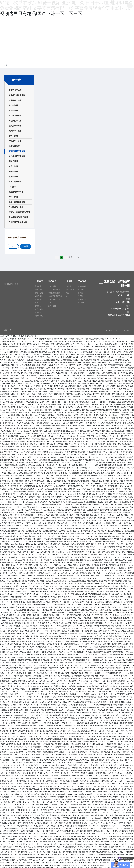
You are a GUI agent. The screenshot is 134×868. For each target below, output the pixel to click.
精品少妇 (62, 498)
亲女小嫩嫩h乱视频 (65, 701)
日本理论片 (36, 493)
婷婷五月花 (87, 717)
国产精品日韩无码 (92, 411)
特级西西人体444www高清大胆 (63, 564)
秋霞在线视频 (58, 480)
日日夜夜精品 (29, 709)
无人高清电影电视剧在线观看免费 (80, 472)
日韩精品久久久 (25, 437)
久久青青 (51, 343)
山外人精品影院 (76, 788)
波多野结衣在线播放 (115, 606)
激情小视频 (15, 390)
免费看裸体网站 (42, 667)
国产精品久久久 (100, 348)
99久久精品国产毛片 (33, 661)
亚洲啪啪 (20, 769)
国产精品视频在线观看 (68, 353)
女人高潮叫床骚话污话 (17, 819)
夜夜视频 (94, 643)
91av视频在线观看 (20, 711)
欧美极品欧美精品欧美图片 (48, 398)
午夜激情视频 (70, 369)
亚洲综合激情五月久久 (41, 672)
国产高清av (85, 574)
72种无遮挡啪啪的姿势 (121, 385)
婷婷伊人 (45, 561)
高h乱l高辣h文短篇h (7, 422)
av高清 (39, 769)
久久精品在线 (120, 340)
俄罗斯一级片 (120, 543)
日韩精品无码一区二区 (68, 801)
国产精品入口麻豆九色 (123, 664)
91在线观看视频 (6, 340)
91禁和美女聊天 (33, 627)
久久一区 (6, 351)
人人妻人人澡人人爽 (50, 640)
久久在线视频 (115, 503)
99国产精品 (71, 685)
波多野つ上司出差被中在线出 (15, 640)
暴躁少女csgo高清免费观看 (98, 432)
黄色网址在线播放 (75, 393)
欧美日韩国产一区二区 (121, 482)
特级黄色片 (12, 545)
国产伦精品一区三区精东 (18, 738)
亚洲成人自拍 (75, 345)
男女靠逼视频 (72, 593)
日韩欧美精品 (5, 748)
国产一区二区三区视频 (66, 532)
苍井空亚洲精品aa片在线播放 (42, 411)
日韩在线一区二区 (95, 372)
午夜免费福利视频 (36, 430)
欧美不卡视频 (51, 366)
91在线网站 (104, 698)
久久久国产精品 (21, 566)
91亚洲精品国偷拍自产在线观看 (60, 796)
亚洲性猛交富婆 (97, 474)
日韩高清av (81, 353)
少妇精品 (79, 611)
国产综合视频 (22, 448)
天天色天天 (14, 572)
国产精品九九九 (96, 395)
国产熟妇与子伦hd (103, 864)
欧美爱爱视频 (72, 474)
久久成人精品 (70, 790)
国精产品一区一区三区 (21, 430)
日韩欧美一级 (73, 364)
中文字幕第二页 (64, 553)
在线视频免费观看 (78, 782)
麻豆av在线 (85, 419)
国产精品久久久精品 (37, 374)
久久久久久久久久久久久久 (58, 645)
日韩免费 (23, 416)
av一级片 (112, 856)
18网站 (45, 767)
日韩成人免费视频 (126, 419)
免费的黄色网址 (123, 698)
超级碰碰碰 (54, 377)
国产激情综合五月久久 (106, 569)
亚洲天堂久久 (89, 540)
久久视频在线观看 (18, 756)
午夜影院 (91, 377)
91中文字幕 (83, 364)
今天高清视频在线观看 (58, 745)
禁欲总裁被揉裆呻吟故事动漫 (98, 693)
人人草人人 (107, 395)
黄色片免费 (14, 611)
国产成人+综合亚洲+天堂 (86, 435)
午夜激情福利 (21, 545)
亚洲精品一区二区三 (88, 466)
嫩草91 (98, 382)
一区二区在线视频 (16, 466)
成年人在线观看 (112, 440)
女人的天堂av (113, 659)
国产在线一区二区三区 (14, 695)
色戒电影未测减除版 (29, 580)
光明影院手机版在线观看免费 (104, 472)
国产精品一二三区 (12, 416)
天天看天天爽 (71, 777)
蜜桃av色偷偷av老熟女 (99, 345)
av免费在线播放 (123, 514)
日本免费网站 (86, 345)
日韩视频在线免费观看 (101, 603)
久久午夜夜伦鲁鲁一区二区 (69, 482)
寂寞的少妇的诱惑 (37, 867)
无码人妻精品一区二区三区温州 (94, 690)
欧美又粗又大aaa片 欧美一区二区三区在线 (41, 487)
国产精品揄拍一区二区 (59, 630)
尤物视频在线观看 (32, 432)
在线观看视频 (127, 443)
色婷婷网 (106, 630)
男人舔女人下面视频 (18, 398)
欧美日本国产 (90, 622)
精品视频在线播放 (116, 616)
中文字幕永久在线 (54, 616)
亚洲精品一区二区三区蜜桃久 (107, 485)
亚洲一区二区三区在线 (11, 348)
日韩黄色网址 (63, 748)
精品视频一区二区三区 (103, 351)
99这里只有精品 (85, 361)
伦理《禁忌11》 (63, 548)
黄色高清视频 (66, 767)
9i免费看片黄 (85, 503)
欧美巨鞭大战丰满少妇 (17, 574)
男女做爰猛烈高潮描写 (8, 548)
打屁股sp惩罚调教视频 (49, 472)
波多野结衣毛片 (119, 359)
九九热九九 (71, 366)
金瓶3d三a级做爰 (116, 388)
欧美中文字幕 (117, 351)
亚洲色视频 (58, 764)
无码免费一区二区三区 (11, 569)
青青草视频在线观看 (35, 582)
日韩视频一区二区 (95, 714)
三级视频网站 (128, 751)
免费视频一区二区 (26, 532)
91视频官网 (21, 703)
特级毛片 (67, 437)
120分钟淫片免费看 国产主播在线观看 (70, 540)
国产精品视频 (105, 495)
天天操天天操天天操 (105, 427)
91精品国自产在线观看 (114, 601)
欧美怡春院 (102, 643)
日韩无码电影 (50, 424)
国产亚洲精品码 (23, 485)
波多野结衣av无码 (69, 445)
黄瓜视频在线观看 (70, 680)
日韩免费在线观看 (43, 345)
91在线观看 (14, 351)
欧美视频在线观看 (88, 382)
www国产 (4, 706)
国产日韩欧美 (35, 472)
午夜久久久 (85, 796)
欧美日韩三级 (129, 645)
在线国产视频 (108, 448)
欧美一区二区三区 (14, 580)
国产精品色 (53, 535)
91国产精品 (112, 553)
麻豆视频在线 (81, 588)
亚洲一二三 (41, 474)
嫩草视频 (127, 388)
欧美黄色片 (125, 411)
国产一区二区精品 (77, 856)
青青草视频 (7, 864)
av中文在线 (66, 817)
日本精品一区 (18, 817)
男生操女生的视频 (39, 706)
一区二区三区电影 (106, 369)
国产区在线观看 (93, 480)
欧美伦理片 (27, 411)
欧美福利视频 (25, 630)
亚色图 (130, 374)
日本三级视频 (17, 411)
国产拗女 (12, 561)
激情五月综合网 (97, 448)
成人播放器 (98, 490)
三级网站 (31, 403)
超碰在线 (10, 622)
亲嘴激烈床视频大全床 (51, 732)
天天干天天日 (115, 406)
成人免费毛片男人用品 (66, 590)
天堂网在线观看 (83, 680)
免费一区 (113, 459)
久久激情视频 (110, 656)
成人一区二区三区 (9, 824)
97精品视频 (80, 685)
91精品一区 (25, 645)
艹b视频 (55, 851)
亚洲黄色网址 (44, 595)
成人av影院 (10, 353)
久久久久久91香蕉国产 (102, 832)
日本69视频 (110, 464)
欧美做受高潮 (103, 437)
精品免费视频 (100, 464)
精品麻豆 (61, 477)
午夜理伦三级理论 (9, 551)
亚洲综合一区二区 (97, 401)
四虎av (22, 456)
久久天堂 (84, 693)
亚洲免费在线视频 (19, 832)
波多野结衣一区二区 (44, 580)
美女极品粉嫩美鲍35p (92, 738)
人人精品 (120, 572)
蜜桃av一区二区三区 (20, 340)
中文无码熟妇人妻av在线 (44, 514)
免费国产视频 (38, 361)
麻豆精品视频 (90, 793)
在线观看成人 (36, 437)
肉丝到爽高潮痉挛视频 (108, 727)
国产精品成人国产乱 (63, 343)
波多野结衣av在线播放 (34, 464)
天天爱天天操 (29, 685)
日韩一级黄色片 (64, 506)
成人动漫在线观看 (14, 706)
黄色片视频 (12, 790)
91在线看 (51, 448)
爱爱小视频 (97, 551)
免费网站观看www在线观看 (30, 519)
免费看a (100, 532)
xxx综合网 (122, 440)
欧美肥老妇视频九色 (87, 572)
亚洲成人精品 (24, 798)
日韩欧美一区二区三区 (50, 769)
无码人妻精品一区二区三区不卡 (34, 695)
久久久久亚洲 (19, 685)
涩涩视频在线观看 (50, 495)
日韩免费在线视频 (9, 840)
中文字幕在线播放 (94, 764)
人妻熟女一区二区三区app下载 (52, 753)
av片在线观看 (19, 751)
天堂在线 (28, 674)
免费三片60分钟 (124, 748)
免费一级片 (10, 509)
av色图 (3, 764)
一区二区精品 (105, 680)
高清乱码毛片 (66, 624)
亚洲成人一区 (83, 372)
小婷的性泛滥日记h (106, 761)
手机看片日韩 (56, 382)
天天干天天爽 (126, 819)
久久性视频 (18, 419)
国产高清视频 (39, 709)
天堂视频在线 (124, 722)
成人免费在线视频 (26, 361)
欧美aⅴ (40, 495)
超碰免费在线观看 (103, 814)
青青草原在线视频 (107, 751)
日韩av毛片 (7, 756)
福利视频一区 (47, 437)
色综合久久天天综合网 (86, 593)
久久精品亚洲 (14, 459)
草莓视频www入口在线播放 (16, 401)
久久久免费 (27, 537)
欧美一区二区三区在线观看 (56, 777)
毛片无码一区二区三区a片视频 (38, 416)
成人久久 (29, 632)
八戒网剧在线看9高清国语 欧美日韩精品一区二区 (84, 545)
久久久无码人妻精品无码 (91, 577)
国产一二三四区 (60, 545)
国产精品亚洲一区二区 (45, 419)
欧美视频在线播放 (91, 769)
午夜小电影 (113, 748)
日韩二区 (47, 648)
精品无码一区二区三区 (67, 709)
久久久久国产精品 (54, 543)
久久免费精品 (54, 774)
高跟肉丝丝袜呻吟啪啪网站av (107, 466)
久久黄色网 (91, 477)
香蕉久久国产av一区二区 (50, 493)
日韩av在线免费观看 (62, 756)
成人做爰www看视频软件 (71, 348)
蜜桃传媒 (44, 817)
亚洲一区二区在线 (116, 717)
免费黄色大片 (105, 788)
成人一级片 (12, 603)
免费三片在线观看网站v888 (69, 780)
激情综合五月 (121, 709)
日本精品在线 (62, 487)
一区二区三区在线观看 (119, 832)
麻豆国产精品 (32, 614)
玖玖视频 (89, 724)
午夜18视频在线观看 (82, 401)
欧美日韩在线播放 (107, 706)
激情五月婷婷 (128, 474)
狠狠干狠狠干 (35, 498)
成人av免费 (110, 830)
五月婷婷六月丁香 (102, 459)
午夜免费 (20, 356)
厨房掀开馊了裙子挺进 (10, 437)
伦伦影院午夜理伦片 (30, 693)
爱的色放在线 (59, 411)
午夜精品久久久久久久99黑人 (123, 677)
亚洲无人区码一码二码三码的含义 (98, 469)
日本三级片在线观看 (118, 680)
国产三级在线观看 (60, 466)
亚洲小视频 (108, 401)
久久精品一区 (64, 530)
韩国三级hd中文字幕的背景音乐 (48, 643)
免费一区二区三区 (100, 356)
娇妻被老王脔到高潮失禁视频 (123, 427)
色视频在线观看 (75, 743)
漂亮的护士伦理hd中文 (123, 472)
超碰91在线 (125, 777)
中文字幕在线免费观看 (36, 740)
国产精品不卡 (49, 490)
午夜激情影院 (95, 511)
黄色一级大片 (127, 669)
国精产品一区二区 (116, 522)
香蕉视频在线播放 (29, 345)
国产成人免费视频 (92, 777)
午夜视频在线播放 (90, 501)
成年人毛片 (123, 732)
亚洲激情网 (4, 796)
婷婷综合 (12, 535)
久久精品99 (7, 432)
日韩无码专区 (114, 843)
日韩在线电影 (80, 411)
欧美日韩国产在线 (40, 532)
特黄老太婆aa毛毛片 (24, 790)
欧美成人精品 (29, 422)
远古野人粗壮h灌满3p (54, 440)
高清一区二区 (25, 388)
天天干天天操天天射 (108, 577)
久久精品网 (118, 751)
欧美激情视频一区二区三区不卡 (35, 356)
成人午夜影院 (67, 846)
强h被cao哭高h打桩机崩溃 (48, 590)
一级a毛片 (49, 480)
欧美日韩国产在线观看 (34, 556)
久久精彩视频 (69, 385)
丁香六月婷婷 (65, 677)
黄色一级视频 (81, 445)
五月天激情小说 (74, 430)
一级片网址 (15, 688)
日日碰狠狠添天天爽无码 (84, 785)
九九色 (24, 764)
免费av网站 (25, 601)
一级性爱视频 (30, 359)
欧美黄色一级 (9, 359)
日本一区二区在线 (53, 356)
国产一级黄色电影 (41, 774)
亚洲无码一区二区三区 (51, 353)
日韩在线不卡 (15, 366)
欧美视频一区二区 (97, 419)
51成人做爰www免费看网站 (37, 543)
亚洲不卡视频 (118, 753)
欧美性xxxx (8, 559)
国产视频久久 (14, 532)
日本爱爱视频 (114, 722)
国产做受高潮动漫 (60, 609)
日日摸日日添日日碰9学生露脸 (32, 516)
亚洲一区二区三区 (94, 801)
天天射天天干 (61, 424)
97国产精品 (111, 643)
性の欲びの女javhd (79, 861)
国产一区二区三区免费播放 (89, 414)
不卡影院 (105, 764)
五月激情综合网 (64, 574)
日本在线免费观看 (113, 595)
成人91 (12, 408)
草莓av (125, 398)
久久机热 (41, 598)
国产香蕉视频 (61, 443)
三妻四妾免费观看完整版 (77, 706)
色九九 (113, 509)
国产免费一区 (102, 659)
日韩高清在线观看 (77, 672)
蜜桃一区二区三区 (32, 524)
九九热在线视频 (127, 406)
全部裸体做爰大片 (87, 530)
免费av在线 (65, 345)
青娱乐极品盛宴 (27, 414)
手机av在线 (91, 343)
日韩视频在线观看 (67, 516)
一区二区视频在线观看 (28, 393)
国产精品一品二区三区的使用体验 (49, 656)
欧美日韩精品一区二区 (82, 511)
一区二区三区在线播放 (43, 553)
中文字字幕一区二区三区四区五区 (71, 501)
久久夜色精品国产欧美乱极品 (65, 830)
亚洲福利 (42, 395)
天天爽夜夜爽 (109, 624)
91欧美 (90, 830)
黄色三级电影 (119, 364)
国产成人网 (102, 595)
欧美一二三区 (11, 809)
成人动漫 (102, 493)
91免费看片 (45, 809)
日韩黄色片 (52, 414)
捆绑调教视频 (20, 359)
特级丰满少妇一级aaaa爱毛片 (93, 656)
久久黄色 (122, 343)
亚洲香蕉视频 (95, 680)
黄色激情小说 (126, 551)
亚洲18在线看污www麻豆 (70, 356)
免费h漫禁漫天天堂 (124, 459)
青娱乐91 (80, 790)
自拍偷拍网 (49, 427)
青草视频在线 (95, 514)
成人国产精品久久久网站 (63, 659)
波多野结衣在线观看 (110, 372)
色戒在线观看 (63, 595)
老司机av (91, 556)
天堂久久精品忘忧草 (61, 803)
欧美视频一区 (75, 530)
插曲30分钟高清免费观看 (11, 867)
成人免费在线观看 (105, 667)
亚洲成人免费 (123, 535)
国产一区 (6, 830)
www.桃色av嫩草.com (12, 501)
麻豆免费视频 (107, 782)
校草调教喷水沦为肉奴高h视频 (72, 543)
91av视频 (84, 406)
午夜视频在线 (99, 772)
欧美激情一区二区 (39, 506)
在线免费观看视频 (20, 490)
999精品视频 (128, 793)
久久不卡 (94, 822)
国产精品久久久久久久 (108, 514)
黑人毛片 (18, 772)
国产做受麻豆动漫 (89, 408)
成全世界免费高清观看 (26, 514)
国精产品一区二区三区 (26, 530)
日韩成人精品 (121, 393)
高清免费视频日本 (119, 651)
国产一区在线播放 (68, 853)
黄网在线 (130, 651)
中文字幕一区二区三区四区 (103, 359)
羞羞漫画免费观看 (109, 735)
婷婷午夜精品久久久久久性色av (65, 469)
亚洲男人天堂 (95, 574)
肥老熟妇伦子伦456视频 (28, 459)
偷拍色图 (12, 453)
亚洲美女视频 (114, 519)
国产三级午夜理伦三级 (43, 751)
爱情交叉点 (113, 698)
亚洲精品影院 (110, 638)
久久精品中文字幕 (6, 685)
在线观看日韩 (48, 659)
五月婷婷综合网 (117, 640)
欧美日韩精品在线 (6, 753)
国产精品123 (106, 580)
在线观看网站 (51, 474)
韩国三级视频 (107, 482)
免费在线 (45, 451)
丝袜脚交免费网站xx (80, 719)
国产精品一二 (119, 380)
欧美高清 (127, 614)
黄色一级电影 (11, 769)
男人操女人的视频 (29, 801)
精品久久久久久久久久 (89, 440)
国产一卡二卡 (91, 445)
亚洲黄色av (18, 585)
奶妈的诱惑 (70, 406)
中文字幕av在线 (16, 748)
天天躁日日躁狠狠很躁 (32, 743)
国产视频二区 (102, 416)
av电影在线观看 (42, 393)
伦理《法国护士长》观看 (69, 661)
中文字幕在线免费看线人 (78, 806)
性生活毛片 (45, 348)
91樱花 (7, 498)
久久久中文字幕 (65, 727)
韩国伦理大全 (25, 732)
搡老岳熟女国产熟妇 (41, 782)
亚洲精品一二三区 (114, 374)
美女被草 (101, 609)
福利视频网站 (129, 380)
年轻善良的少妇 (124, 485)
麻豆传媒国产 (110, 627)
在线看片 (28, 456)
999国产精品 (37, 803)
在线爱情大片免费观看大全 (63, 556)
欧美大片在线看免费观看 (68, 638)
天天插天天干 (39, 477)
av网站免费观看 (101, 374)
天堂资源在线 (87, 522)
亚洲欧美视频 (56, 459)
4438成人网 (90, 527)
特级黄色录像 (88, 380)
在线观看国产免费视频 (103, 377)
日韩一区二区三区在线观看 (10, 519)
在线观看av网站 (119, 635)
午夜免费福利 (38, 772)
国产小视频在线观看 (27, 774)
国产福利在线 (71, 722)
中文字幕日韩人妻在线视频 (30, 688)
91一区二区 (19, 424)
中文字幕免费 (102, 445)
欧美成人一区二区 (56, 524)
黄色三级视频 (114, 382)
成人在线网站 (49, 738)
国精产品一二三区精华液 (30, 682)
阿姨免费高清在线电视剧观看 (82, 767)
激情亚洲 (17, 601)
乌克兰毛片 (91, 524)
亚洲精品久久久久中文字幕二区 (43, 569)
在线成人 (8, 645)
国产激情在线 (46, 351)
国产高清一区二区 (121, 506)
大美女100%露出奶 (91, 711)
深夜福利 (43, 814)
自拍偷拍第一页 (17, 793)
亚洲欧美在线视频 (125, 361)
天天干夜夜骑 (44, 585)
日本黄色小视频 (65, 782)
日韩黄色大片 (20, 522)
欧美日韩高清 (91, 366)
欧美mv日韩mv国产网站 (39, 559)
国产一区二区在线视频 (124, 516)
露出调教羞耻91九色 (121, 661)
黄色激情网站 (35, 748)
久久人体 (21, 524)
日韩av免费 (94, 498)
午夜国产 (101, 501)
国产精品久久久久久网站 (96, 590)
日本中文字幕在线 (85, 398)
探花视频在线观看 (126, 382)
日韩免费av (31, 840)
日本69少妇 (97, 774)
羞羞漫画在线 (70, 527)
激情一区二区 (44, 722)
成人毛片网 (98, 701)
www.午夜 (70, 603)
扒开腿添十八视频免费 (105, 688)
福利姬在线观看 (91, 532)
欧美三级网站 (108, 474)
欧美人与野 (51, 372)
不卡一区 (89, 551)
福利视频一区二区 (52, 408)
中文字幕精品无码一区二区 (14, 677)
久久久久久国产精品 (13, 764)
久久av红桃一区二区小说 (110, 759)
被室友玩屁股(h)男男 (58, 722)
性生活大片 (4, 532)
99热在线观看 (118, 401)
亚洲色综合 (123, 353)
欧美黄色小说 (121, 432)
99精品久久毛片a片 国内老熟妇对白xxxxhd (100, 516)
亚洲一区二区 (43, 535)
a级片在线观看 (75, 377)
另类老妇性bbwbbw (118, 469)
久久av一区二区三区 (49, 859)
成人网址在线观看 (118, 495)
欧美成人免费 (62, 653)
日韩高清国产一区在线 (9, 785)
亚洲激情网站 (77, 656)
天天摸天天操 (41, 574)
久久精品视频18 (121, 490)
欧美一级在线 (48, 556)
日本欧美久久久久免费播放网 (99, 406)
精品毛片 (83, 780)
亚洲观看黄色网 (25, 569)
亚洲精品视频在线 (6, 651)
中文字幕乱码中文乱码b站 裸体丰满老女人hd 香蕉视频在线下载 (68, 456)
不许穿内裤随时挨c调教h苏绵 (105, 393)
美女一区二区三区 (123, 435)
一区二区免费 (37, 537)
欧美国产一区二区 (102, 524)
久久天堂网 (8, 614)
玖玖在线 (37, 817)
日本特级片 (65, 693)
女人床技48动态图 (14, 414)
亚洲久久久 (19, 422)
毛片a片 (84, 377)
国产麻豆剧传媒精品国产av (98, 585)
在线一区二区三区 (98, 456)
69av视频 (29, 440)
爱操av (25, 643)
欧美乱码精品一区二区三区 (104, 543)
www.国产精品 (112, 848)
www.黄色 (46, 377)
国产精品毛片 (6, 793)
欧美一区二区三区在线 (65, 422)
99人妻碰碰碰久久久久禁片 (97, 582)
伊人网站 (87, 564)
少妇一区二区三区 (86, 535)
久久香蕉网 (81, 469)
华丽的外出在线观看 (40, 343)
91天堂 (33, 667)
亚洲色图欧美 (40, 408)
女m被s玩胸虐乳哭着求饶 (84, 745)
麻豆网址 (101, 537)
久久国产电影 (40, 606)
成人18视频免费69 (37, 824)
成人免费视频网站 (90, 548)
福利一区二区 (21, 809)
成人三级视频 (105, 574)
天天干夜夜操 (21, 535)
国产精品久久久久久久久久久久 (29, 382)
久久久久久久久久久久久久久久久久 (83, 461)
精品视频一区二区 (113, 730)
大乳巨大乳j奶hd (119, 545)
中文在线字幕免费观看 (50, 340)
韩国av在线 (76, 796)
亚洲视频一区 (119, 590)
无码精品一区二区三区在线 (58, 364)
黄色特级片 (114, 838)
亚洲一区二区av (41, 616)
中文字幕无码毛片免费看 (75, 424)
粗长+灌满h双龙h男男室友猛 (48, 622)
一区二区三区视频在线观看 (14, 674)
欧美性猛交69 (5, 385)
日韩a (62, 527)
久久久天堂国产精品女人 (106, 709)
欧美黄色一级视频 (70, 585)
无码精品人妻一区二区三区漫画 (23, 616)
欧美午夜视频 (101, 353)
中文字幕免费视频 (128, 366)
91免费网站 (38, 369)
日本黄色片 (56, 751)
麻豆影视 (52, 522)
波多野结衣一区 (109, 340)
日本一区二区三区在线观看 (105, 477)
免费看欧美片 (121, 456)
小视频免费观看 (46, 806)
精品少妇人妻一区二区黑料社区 (11, 477)
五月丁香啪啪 (120, 738)
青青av (106, 843)
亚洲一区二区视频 (23, 511)
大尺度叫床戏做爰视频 (58, 685)
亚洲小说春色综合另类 (119, 685)
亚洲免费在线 (97, 717)
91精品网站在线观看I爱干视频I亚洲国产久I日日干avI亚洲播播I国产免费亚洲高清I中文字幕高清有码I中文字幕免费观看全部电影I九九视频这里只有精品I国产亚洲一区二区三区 (60, 338)
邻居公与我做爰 (85, 677)
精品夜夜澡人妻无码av (95, 588)
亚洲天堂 (111, 738)
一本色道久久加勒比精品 (15, 782)
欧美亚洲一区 (34, 609)
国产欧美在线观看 (84, 474)
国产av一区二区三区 (58, 619)
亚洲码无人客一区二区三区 (43, 469)
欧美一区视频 (56, 682)
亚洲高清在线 (32, 535)
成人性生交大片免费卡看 (44, 403)
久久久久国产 (33, 395)
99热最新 (98, 482)
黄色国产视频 (14, 588)
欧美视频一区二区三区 (11, 361)
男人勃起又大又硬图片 (47, 566)
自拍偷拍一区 (82, 585)
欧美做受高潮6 (8, 424)
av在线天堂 (66, 648)
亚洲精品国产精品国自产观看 (40, 601)
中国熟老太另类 (18, 427)
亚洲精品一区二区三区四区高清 (73, 459)
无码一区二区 (21, 840)
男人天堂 (64, 427)
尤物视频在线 (22, 495)
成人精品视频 (84, 514)
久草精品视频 (79, 422)
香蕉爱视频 (126, 788)
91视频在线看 (76, 382)
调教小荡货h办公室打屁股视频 (12, 369)
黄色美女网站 (65, 856)
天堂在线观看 (61, 474)
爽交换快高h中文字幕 (24, 343)
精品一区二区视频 (86, 356)
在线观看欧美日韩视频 (112, 561)
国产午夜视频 (37, 445)
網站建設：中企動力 (113, 329)
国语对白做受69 (127, 451)
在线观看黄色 (38, 659)
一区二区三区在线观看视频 (77, 580)
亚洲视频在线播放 (80, 843)
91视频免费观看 (81, 590)
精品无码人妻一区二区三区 (43, 509)
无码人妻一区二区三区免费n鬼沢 (109, 366)
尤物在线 (12, 566)
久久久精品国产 (6, 430)
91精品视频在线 (18, 624)
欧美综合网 (65, 461)
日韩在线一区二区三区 (51, 677)
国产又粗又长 (45, 864)
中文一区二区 (75, 756)
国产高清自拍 (34, 853)
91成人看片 (34, 814)
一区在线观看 (119, 448)
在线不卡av (104, 414)
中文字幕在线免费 (100, 848)
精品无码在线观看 (40, 435)
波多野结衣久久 (91, 437)
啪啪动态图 (10, 638)
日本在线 (128, 619)
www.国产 (41, 401)
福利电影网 (24, 588)
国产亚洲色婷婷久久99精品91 (45, 380)
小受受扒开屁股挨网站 (52, 516)
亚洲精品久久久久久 (82, 682)
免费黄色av (92, 864)
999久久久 (31, 714)
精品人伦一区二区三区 (51, 664)
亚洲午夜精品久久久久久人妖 (17, 395)
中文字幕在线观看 (31, 598)
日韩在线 (60, 695)
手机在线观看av (55, 348)
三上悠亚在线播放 (39, 456)
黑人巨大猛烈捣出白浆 (95, 561)
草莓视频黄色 (126, 487)
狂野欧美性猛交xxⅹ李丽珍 (34, 427)
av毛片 (118, 627)
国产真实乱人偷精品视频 (39, 645)
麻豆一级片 (24, 348)
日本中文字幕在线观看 (34, 640)
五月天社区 (91, 859)
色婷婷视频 (66, 382)
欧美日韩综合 (5, 595)
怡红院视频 (15, 443)
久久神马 (28, 480)
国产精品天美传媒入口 (61, 359)
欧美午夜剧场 (107, 677)
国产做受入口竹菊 (65, 340)
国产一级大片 (78, 380)
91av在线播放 (31, 401)
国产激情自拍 (76, 643)
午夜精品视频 (53, 501)
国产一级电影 (127, 809)
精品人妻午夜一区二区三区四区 (113, 740)
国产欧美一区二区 (82, 369)
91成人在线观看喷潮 (44, 503)
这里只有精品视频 (51, 730)
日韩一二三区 (64, 377)
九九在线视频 (78, 846)
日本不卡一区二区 (34, 340)
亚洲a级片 (74, 677)
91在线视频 (86, 395)
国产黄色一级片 (16, 814)
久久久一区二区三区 (29, 527)
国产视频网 (85, 756)
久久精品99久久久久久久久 (115, 772)
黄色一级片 (102, 440)
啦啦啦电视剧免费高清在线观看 (75, 403)
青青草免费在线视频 (42, 685)
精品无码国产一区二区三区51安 (106, 527)
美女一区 (53, 669)
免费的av (115, 851)
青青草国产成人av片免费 (23, 651)
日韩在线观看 (9, 590)
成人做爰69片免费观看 (52, 798)
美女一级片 (41, 527)
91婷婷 (64, 593)
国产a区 (108, 424)
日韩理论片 (56, 351)
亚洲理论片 (76, 559)
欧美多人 (67, 627)
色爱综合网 (108, 614)
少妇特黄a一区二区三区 (92, 748)
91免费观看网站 (104, 509)
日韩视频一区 (95, 422)
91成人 (114, 719)
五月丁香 (90, 832)
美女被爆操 (78, 848)
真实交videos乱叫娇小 (45, 466)
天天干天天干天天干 (65, 669)
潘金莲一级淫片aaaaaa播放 (106, 461)
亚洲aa (126, 693)
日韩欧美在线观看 (125, 501)
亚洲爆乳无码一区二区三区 (18, 740)
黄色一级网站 (5, 543)
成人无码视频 (56, 648)
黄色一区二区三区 (25, 803)
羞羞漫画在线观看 (64, 867)
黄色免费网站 (115, 806)
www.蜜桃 (99, 343)
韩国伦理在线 (43, 548)
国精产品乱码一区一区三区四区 (22, 380)
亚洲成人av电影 (61, 464)
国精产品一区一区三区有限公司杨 (25, 372)
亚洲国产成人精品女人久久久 (88, 698)
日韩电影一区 (11, 356)
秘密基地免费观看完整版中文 (111, 422)
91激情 (71, 427)
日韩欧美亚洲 (76, 395)
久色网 (13, 595)
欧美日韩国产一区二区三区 (37, 448)
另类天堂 (115, 732)
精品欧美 (88, 566)
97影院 (87, 422)
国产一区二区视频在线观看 (60, 672)
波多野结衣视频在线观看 (71, 419)
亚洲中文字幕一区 (66, 664)
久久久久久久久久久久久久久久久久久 (28, 353)
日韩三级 (32, 474)
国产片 (31, 408)
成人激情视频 (51, 651)
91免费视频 (118, 398)
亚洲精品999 (120, 569)
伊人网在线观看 (34, 348)
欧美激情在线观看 (89, 598)
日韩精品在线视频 (115, 437)
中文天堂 (65, 706)
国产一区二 (93, 719)
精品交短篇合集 (55, 393)
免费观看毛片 (96, 677)
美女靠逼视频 (45, 688)
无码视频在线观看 (60, 509)
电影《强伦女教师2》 (40, 364)
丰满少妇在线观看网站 (37, 366)
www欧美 (54, 595)
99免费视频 (127, 811)
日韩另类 (104, 382)
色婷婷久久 (53, 548)
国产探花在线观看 (70, 698)
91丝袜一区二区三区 (68, 614)
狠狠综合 (61, 495)
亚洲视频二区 (64, 732)
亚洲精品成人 (92, 609)
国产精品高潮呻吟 (86, 388)
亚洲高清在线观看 (78, 622)
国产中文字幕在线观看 (116, 416)
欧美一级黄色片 (59, 406)
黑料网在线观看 (10, 406)
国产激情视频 (66, 432)
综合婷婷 (90, 843)
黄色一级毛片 (28, 369)
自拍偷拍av (32, 495)
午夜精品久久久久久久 (22, 745)
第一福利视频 (83, 506)
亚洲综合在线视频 (25, 493)
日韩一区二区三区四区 (29, 501)
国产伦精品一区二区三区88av (66, 490)
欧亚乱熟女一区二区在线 (18, 838)
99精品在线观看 (62, 372)
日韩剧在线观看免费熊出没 (51, 453)
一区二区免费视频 (68, 401)
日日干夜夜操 (88, 701)
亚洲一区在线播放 (58, 551)
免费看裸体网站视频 (102, 540)
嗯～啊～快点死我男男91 (70, 351)
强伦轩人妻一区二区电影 (121, 377)
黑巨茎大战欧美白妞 (59, 580)
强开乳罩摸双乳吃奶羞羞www (46, 422)
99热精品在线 (55, 461)
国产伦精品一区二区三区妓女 (113, 430)
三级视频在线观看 (84, 730)
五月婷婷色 (88, 790)
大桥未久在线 (45, 669)
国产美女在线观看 (24, 785)
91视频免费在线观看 (33, 788)
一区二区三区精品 (95, 443)
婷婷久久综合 (103, 711)
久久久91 (3, 777)
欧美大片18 (4, 408)
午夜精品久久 (43, 501)
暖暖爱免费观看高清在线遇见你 (12, 743)
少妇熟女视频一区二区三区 (76, 519)
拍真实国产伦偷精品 (111, 343)
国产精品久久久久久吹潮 (58, 416)
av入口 (124, 769)
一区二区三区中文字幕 (101, 522)
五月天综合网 (49, 430)
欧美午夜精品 (107, 385)
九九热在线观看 (32, 398)
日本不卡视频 (91, 688)
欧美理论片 (39, 730)
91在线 (77, 406)
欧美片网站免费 (28, 551)
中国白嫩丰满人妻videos (111, 774)
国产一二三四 (107, 443)
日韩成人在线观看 (19, 464)
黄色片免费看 (110, 403)
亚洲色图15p (86, 640)
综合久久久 (109, 506)
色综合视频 (98, 380)
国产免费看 (25, 498)
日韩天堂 (20, 709)
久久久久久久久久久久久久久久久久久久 (62, 435)
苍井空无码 (67, 440)
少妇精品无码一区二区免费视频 (26, 590)
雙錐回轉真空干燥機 (16, 237)
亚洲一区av (21, 461)
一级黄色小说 (15, 498)
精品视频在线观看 (23, 824)
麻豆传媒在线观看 (44, 459)
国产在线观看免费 (41, 796)
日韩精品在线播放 (51, 477)
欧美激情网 (100, 622)
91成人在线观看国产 (111, 419)
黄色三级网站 (78, 669)
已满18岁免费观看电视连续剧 (116, 493)
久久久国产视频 (108, 632)
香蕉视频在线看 (122, 509)
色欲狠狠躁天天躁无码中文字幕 (68, 414)
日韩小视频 (16, 645)
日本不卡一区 (58, 403)
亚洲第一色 (91, 487)
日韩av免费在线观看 (10, 577)
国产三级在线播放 (99, 830)
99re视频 (14, 680)
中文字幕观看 (69, 582)
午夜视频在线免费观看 (104, 408)
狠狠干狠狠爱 (97, 564)
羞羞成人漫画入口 (9, 343)
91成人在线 (28, 811)
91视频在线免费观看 (27, 390)
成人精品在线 (55, 345)
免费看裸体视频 (30, 656)
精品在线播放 (77, 340)
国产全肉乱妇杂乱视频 (14, 701)
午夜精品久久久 (111, 530)
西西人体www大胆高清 (49, 811)
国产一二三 (86, 448)
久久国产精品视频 (40, 414)
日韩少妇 (64, 393)
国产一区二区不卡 (21, 408)
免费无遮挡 (103, 769)
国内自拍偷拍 (60, 566)
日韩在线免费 (72, 443)
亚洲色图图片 (127, 714)
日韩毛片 (44, 519)
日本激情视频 (81, 451)
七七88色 (74, 437)
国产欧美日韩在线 (29, 419)
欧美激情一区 (115, 695)
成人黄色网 (20, 561)
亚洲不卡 (81, 437)
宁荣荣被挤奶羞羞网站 (101, 809)
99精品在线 (82, 609)
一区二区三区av (112, 353)
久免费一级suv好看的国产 (47, 388)
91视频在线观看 (22, 722)
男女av (16, 388)
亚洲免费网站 (63, 472)
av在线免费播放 (52, 506)
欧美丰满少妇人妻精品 (126, 372)
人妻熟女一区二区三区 (113, 609)
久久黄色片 (118, 474)
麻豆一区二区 (9, 806)
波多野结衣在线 (94, 364)
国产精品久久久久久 (66, 511)
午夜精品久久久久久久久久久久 (86, 537)
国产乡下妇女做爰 (43, 735)
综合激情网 (124, 695)
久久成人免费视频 (104, 703)
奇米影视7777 (114, 566)
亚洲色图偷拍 (53, 511)
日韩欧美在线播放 (102, 593)
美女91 (107, 622)
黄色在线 (55, 553)
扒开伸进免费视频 (71, 480)
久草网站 (123, 548)
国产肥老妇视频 (109, 490)
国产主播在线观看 (32, 461)
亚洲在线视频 (107, 545)
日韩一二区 (29, 756)
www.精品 (109, 590)
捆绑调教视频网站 (87, 348)
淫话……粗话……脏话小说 (58, 451)
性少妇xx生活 (14, 393)
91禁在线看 (124, 537)
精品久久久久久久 (63, 522)
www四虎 (94, 667)
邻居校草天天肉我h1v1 (76, 464)
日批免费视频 (121, 577)
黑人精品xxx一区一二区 (8, 514)
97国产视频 (73, 372)
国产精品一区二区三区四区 (93, 340)
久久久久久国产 (65, 622)
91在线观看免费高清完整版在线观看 (99, 651)
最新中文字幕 (12, 524)
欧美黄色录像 (120, 656)
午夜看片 (95, 653)
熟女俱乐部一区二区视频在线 (54, 369)
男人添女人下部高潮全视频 (75, 551)
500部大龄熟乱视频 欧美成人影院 (78, 498)
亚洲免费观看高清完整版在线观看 (111, 853)
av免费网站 (119, 706)
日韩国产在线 (61, 366)
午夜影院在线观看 (46, 432)
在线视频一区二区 (47, 588)
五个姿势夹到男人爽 (125, 682)
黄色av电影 (36, 806)
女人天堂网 (39, 648)
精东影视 (102, 390)
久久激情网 (121, 461)
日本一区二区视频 (20, 582)
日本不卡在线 (83, 443)
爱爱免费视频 (59, 385)
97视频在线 (75, 648)
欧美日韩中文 (115, 411)
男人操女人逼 (52, 532)
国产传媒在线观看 (77, 738)
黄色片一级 (41, 801)
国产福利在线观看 (77, 817)
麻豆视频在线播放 (111, 535)
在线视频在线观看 (72, 388)
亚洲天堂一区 (24, 374)
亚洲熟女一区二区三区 (9, 382)
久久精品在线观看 (34, 711)
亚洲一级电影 (46, 382)
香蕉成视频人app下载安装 (21, 727)
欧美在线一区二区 (52, 527)
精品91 (33, 798)
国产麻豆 (101, 638)
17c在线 (88, 653)
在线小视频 (21, 632)
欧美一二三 (4, 574)
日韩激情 (74, 506)
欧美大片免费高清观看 (15, 480)
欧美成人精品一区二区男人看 (103, 398)
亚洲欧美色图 (90, 353)
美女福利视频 (89, 543)
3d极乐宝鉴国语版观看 (72, 753)
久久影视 (119, 638)
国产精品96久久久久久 (109, 780)
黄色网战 (34, 388)
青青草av (9, 540)
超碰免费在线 (50, 598)
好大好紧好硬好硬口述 (74, 717)
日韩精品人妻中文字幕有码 (95, 424)
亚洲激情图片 (75, 359)
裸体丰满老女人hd (34, 838)
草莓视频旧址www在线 (48, 703)
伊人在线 (83, 648)
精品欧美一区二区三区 (9, 648)
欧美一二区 (29, 782)
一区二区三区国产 (64, 390)
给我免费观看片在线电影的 (86, 416)
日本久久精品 (112, 361)
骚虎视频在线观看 (58, 790)
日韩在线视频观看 (47, 545)
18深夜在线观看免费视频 (10, 374)
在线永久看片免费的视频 (113, 453)
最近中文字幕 (95, 682)
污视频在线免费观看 (32, 385)
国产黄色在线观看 (9, 722)
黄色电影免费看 (79, 651)
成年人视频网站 (88, 393)
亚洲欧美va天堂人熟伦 (101, 388)
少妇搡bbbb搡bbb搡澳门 (75, 793)
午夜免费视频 (85, 619)
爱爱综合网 (81, 777)
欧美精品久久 (17, 345)
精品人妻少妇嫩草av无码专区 (55, 485)
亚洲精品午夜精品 (111, 501)
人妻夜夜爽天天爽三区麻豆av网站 (103, 664)
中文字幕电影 (94, 369)
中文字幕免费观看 (31, 624)
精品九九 (129, 545)
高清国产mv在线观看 (99, 361)
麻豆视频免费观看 (122, 830)
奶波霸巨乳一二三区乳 (23, 806)
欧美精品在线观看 (106, 498)
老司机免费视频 (82, 798)
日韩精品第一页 (73, 514)
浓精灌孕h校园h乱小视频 (71, 864)
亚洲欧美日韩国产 (95, 385)
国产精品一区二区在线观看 (114, 532)
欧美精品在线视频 (82, 493)
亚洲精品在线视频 (78, 601)
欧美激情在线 (104, 480)
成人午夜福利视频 (74, 509)
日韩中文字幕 (8, 372)
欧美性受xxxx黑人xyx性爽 (109, 796)
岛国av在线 (74, 361)
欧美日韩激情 (36, 451)
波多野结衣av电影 (63, 824)
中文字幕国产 (81, 477)
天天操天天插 (35, 453)
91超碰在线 (72, 630)
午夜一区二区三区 (19, 827)
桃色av (67, 738)
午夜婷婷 (55, 530)
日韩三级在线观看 (29, 466)
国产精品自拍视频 (29, 503)
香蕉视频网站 (98, 624)
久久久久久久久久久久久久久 (116, 390)
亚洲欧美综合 (25, 443)
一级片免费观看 (90, 485)
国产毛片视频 (94, 853)
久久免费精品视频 (123, 611)
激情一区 (106, 701)
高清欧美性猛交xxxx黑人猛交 (79, 740)
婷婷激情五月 (49, 361)
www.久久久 (14, 472)
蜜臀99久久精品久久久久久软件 (20, 445)
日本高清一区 (104, 411)
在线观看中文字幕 (78, 390)
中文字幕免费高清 (58, 690)
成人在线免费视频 (116, 653)
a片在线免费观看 (39, 440)
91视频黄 (118, 511)
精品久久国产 (95, 796)
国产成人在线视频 (65, 640)
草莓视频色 (117, 443)
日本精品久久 (114, 414)
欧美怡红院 (106, 551)
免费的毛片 (124, 519)
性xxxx (74, 730)
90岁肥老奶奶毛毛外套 (85, 490)
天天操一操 (72, 416)
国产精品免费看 (86, 359)
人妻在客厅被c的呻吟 (119, 574)
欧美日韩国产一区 (126, 759)
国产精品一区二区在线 (52, 577)
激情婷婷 (13, 448)
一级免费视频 (9, 772)
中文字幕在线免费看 (87, 351)
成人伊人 (58, 374)
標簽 (128, 329)
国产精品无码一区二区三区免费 (20, 364)
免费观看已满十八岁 (79, 832)
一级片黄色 (54, 822)
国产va (124, 374)
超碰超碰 (48, 551)
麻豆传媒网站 (77, 701)
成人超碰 (121, 727)
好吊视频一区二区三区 (116, 345)
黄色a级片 (40, 798)
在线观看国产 (113, 445)
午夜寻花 (25, 366)
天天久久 (57, 432)
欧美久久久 (83, 632)
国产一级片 (129, 540)
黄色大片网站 (26, 451)
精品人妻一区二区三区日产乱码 (84, 374)
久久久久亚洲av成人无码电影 (82, 624)
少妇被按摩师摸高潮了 (73, 448)
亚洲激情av (58, 419)
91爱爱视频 (71, 451)
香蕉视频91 (13, 530)
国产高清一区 (52, 574)
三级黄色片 (72, 487)
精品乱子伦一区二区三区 (96, 403)
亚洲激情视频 (125, 561)
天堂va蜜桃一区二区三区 (124, 464)
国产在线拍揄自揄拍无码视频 (30, 351)
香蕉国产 (113, 540)
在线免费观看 (90, 459)
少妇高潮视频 (108, 380)
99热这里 (101, 627)
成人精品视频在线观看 (16, 377)
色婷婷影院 (82, 480)
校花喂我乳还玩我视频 (119, 395)
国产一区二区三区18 (78, 343)
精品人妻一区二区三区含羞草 (114, 724)
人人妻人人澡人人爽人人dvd (106, 435)
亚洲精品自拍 (110, 456)
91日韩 (48, 630)
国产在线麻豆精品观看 (11, 435)
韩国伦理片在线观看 (62, 361)
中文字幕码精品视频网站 (116, 348)
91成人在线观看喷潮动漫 (33, 540)
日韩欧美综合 (67, 374)
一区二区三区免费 (24, 577)
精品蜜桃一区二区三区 (38, 443)
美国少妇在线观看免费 (89, 509)
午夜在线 (3, 719)
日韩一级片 (79, 564)
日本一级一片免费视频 (33, 377)
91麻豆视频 (85, 606)
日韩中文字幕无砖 (19, 859)
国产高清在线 (69, 537)
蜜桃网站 (68, 559)
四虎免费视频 (115, 524)
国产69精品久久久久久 (76, 653)
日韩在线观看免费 (14, 527)
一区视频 (126, 453)
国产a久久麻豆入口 (116, 593)
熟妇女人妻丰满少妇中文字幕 (34, 424)
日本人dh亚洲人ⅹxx (67, 493)
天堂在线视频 (81, 366)
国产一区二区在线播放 (64, 380)
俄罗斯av (6, 572)
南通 (123, 329)
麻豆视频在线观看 (61, 430)
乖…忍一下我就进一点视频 (43, 632)
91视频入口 (52, 443)
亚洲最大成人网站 (59, 603)
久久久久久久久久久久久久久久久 (15, 403)
